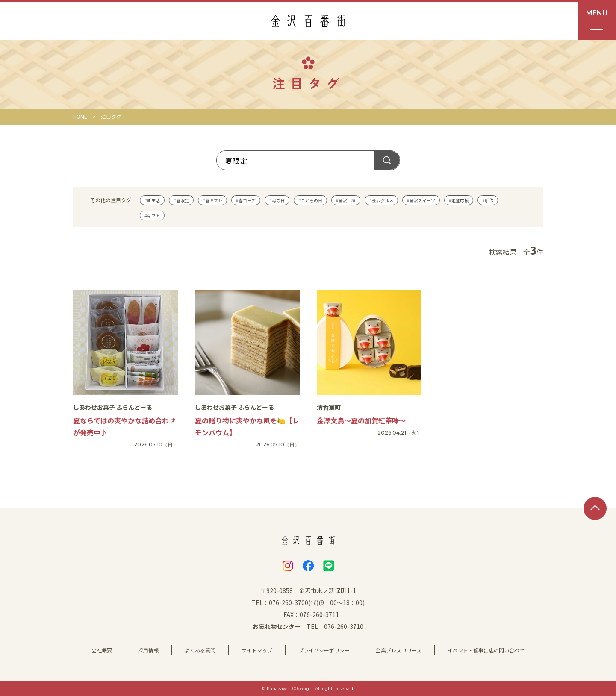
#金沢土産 (346, 200)
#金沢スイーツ (421, 200)
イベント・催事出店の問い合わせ (486, 650)
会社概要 (102, 650)
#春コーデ (246, 200)
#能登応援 (459, 200)
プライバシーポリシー (324, 650)
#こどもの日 (310, 200)
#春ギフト (212, 200)
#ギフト (152, 216)
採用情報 (148, 650)
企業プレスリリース (399, 650)
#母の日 (277, 200)
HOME (80, 116)
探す (387, 160)
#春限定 (181, 200)
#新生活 (152, 200)
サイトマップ (257, 650)
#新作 (488, 200)
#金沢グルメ (381, 200)
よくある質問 (200, 650)
